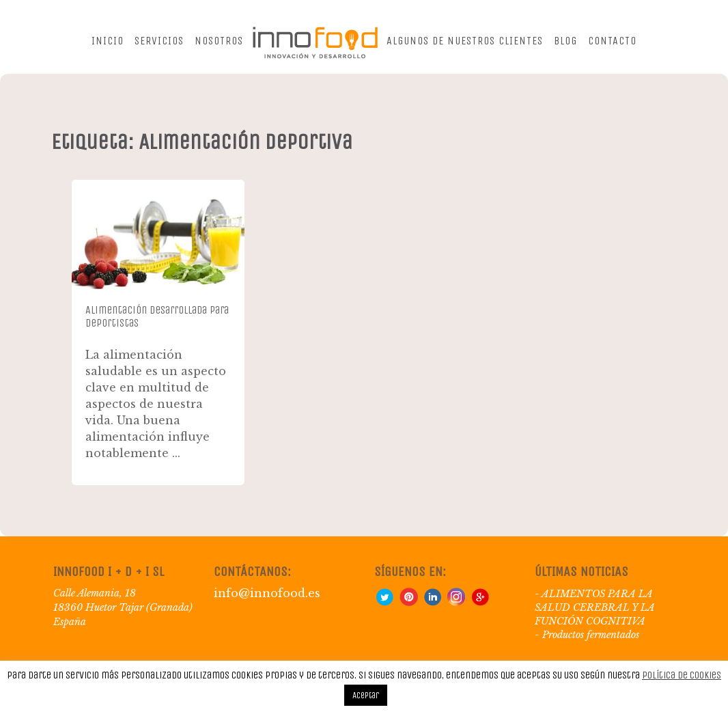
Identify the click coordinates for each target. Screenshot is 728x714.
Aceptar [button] (366, 695)
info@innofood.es (267, 593)
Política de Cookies (682, 675)
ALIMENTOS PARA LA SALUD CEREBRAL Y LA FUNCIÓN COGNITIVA (595, 607)
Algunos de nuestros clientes (465, 41)
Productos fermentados (591, 635)
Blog (565, 41)
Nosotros (219, 41)
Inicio (108, 41)
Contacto (612, 41)
